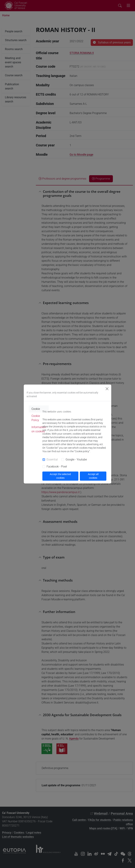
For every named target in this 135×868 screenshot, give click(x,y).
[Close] (107, 389)
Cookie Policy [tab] (36, 418)
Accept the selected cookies (60, 476)
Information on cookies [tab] (39, 429)
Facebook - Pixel (57, 467)
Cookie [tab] (36, 409)
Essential (52, 459)
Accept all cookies (93, 476)
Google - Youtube (76, 459)
